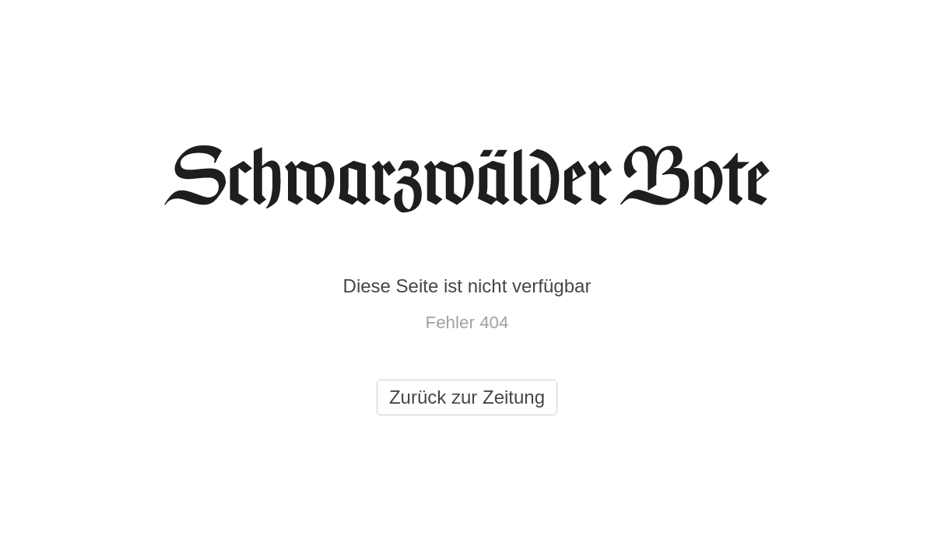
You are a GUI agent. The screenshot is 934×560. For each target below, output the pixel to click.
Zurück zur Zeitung (467, 397)
